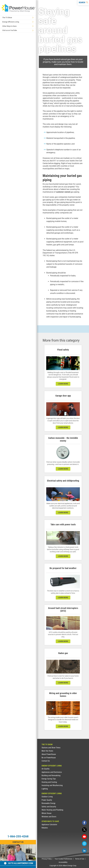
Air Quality (46, 769)
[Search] (83, 3)
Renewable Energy (48, 803)
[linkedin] (84, 851)
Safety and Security (49, 807)
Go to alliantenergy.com (19, 863)
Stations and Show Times (51, 748)
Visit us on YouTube (18, 30)
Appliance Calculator (49, 825)
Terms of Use (80, 859)
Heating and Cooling (49, 782)
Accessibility (63, 862)
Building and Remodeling (51, 775)
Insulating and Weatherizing (52, 785)
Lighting (45, 789)
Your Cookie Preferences (63, 859)
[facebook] (84, 823)
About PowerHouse (49, 754)
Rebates (45, 828)
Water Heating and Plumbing (52, 810)
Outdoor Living (47, 797)
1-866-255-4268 (18, 836)
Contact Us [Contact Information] (18, 842)
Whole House (47, 813)
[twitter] (84, 830)
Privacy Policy (47, 859)
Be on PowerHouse (49, 758)
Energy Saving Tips (49, 779)
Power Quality (47, 800)
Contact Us (46, 761)
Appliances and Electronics (52, 772)
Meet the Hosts (47, 751)
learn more (63, 384)
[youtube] (84, 837)
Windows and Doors (49, 817)
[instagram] (84, 844)
